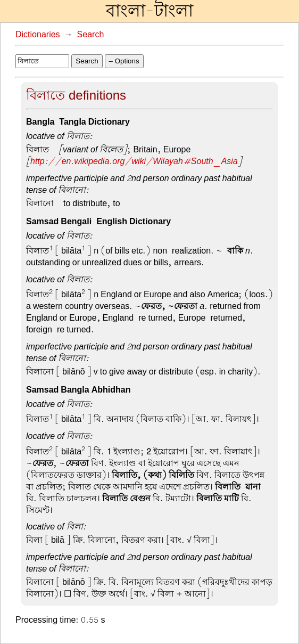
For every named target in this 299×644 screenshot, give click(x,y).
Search (91, 35)
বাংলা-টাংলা (149, 11)
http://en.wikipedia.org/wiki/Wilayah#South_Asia (134, 161)
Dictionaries (38, 35)
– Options (124, 61)
